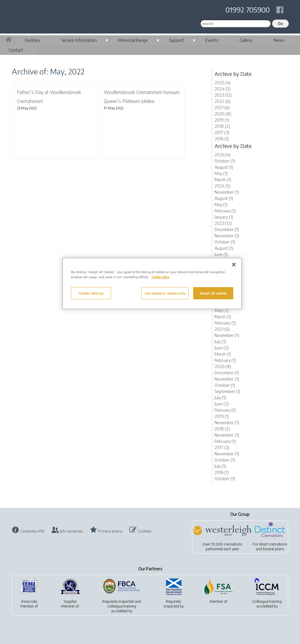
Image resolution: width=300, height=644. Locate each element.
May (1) (221, 173)
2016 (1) (222, 139)
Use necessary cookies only (165, 293)
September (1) (227, 391)
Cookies (145, 531)
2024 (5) (223, 89)
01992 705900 (248, 9)
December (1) (227, 229)
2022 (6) (223, 101)
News (279, 40)
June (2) (222, 348)
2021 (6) (222, 108)
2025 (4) (223, 83)
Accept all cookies (213, 293)
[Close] (234, 265)
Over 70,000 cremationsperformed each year (222, 547)
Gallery (246, 40)
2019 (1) (222, 120)
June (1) (221, 254)
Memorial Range (133, 40)
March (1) (223, 180)
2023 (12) (223, 95)
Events (212, 40)
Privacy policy (110, 531)
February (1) (225, 211)
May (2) (222, 310)
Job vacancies (71, 531)
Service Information (79, 40)
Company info (32, 531)
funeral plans (273, 549)
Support (177, 40)
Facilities (32, 40)
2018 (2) (222, 126)
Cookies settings (91, 293)
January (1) (224, 217)
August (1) (224, 167)
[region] (152, 283)
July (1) (220, 342)
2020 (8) (223, 114)
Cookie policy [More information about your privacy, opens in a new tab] (160, 277)
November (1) (227, 192)
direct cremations (273, 544)
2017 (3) (222, 132)
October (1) (225, 161)
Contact (16, 50)
